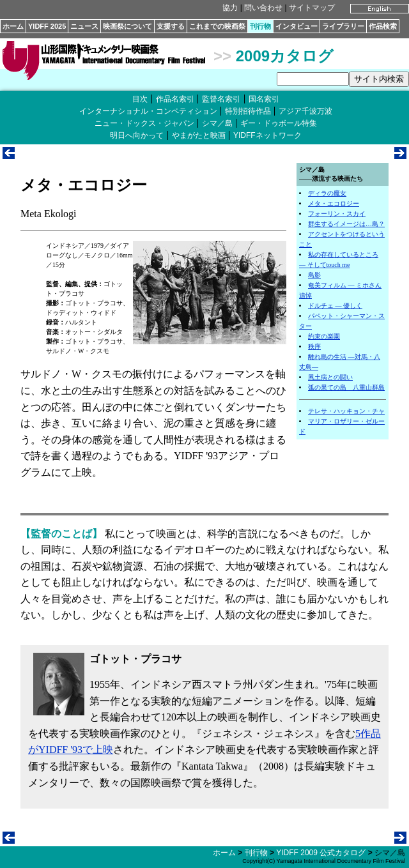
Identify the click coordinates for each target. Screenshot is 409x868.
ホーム (13, 26)
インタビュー (297, 26)
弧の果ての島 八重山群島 (346, 387)
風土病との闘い (330, 377)
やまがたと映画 (199, 135)
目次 (140, 99)
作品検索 (383, 26)
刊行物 (260, 26)
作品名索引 (175, 99)
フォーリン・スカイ (337, 214)
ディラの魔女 (327, 193)
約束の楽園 (324, 336)
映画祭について (127, 26)
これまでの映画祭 (217, 26)
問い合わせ (263, 8)
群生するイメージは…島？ (346, 224)
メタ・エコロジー (334, 203)
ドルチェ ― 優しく (335, 306)
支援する (171, 26)
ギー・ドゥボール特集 (279, 123)
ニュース (84, 26)
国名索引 (264, 99)
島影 (314, 275)
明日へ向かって (137, 135)
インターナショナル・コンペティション (148, 111)
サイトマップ (312, 8)
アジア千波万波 (305, 111)
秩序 (314, 346)
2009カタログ (285, 56)
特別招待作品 (248, 111)
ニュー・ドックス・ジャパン (144, 123)
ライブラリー (343, 26)
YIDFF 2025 (47, 26)
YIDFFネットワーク (267, 135)
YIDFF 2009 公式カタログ (321, 853)
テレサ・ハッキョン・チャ (346, 411)
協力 (230, 8)
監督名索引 (221, 99)
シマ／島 (217, 123)
